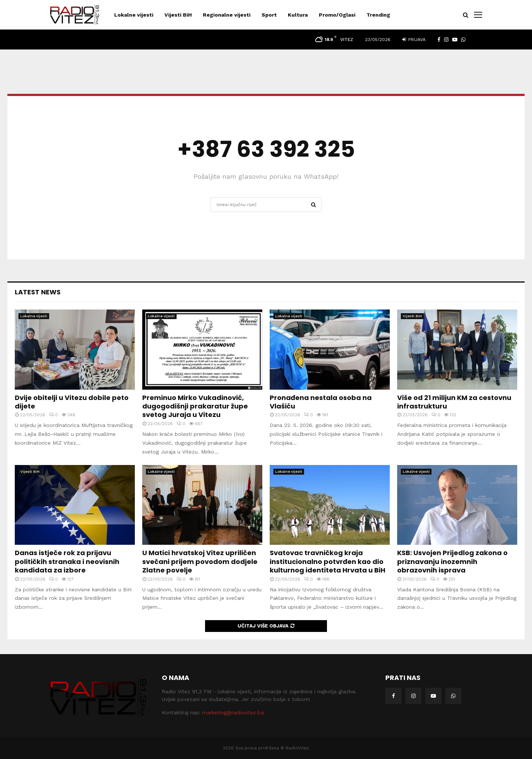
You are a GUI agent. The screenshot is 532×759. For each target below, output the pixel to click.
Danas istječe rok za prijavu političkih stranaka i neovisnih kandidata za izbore (67, 561)
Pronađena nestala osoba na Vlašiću (321, 402)
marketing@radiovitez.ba (233, 712)
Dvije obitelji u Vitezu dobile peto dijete (72, 402)
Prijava (414, 40)
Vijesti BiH (178, 15)
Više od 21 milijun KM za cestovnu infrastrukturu (454, 402)
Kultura (298, 15)
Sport (269, 15)
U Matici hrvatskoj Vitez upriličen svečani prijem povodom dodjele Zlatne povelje (200, 561)
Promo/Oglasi (337, 15)
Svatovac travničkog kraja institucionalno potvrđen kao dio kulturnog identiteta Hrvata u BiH (328, 561)
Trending (378, 15)
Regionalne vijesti (227, 15)
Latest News (38, 292)
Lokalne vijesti (134, 15)
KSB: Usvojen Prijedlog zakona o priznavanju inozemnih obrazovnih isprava (452, 561)
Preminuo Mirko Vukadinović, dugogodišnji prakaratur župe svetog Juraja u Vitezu (195, 406)
